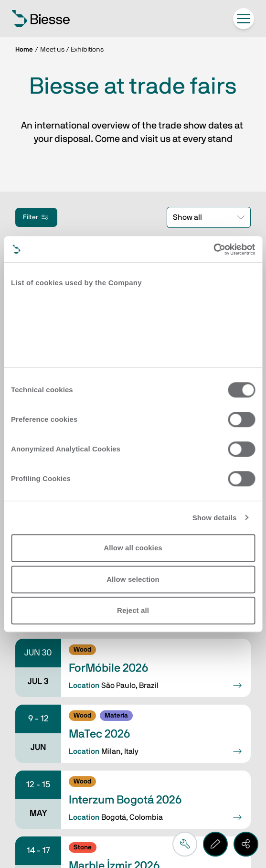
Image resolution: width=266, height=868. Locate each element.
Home (24, 50)
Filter (36, 217)
